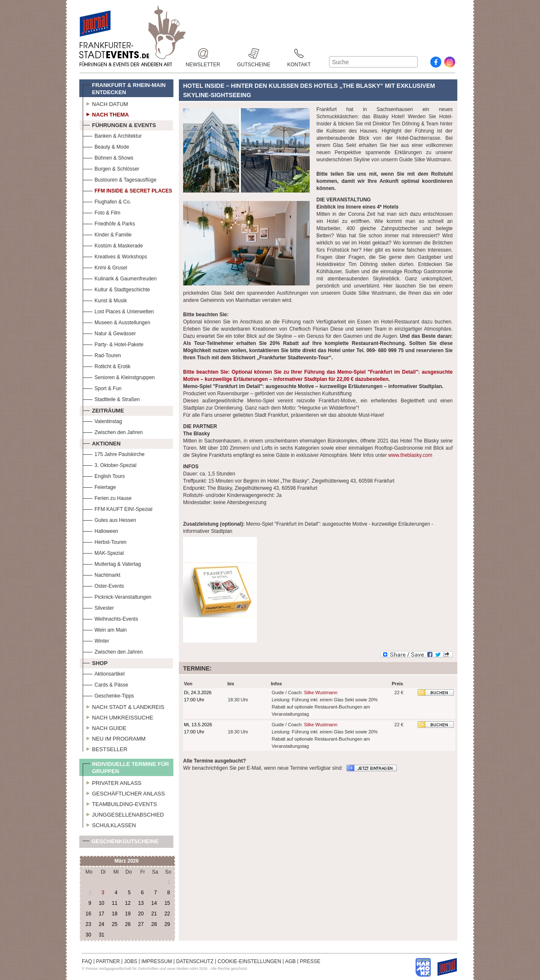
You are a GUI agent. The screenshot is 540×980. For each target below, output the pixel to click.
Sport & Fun (102, 387)
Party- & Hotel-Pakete (113, 343)
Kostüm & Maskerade (113, 245)
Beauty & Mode (106, 146)
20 (141, 914)
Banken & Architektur (112, 135)
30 (88, 935)
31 (101, 935)
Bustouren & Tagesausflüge (120, 179)
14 (154, 903)
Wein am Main (105, 629)
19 (128, 914)
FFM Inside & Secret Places (127, 190)
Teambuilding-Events (120, 803)
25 (115, 924)
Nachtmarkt (101, 574)
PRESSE (310, 961)
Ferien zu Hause (107, 497)
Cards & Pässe (105, 684)
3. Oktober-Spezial (109, 464)
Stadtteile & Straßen (111, 398)
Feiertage (99, 486)
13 (141, 903)
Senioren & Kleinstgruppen (119, 376)
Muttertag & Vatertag (112, 563)
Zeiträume (103, 410)
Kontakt (299, 53)
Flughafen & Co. (107, 201)
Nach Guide (105, 727)
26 (128, 924)
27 (141, 924)
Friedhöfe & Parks (109, 223)
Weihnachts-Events (110, 618)
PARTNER (108, 961)
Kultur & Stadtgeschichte (116, 289)
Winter (96, 640)
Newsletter (203, 53)
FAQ (87, 961)
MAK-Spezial (103, 552)
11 (115, 903)
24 (101, 924)
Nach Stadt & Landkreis (123, 706)
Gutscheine (254, 53)
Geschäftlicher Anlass (124, 793)
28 (154, 924)
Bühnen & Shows (108, 157)
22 (167, 914)
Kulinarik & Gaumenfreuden (120, 278)
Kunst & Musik (105, 300)
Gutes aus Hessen (109, 519)
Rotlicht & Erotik (107, 365)
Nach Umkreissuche (118, 717)
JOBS (131, 961)
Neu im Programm (114, 738)
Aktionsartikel (104, 673)
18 (115, 914)
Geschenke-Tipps (108, 695)
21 (154, 914)
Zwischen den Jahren (113, 431)
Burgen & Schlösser (111, 168)
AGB (290, 961)
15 (167, 903)
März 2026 (126, 861)
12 (128, 903)
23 (88, 924)
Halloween (100, 530)
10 (101, 903)
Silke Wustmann (320, 692)
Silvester (98, 607)
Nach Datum (105, 103)
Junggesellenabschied (123, 814)
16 (88, 914)
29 (167, 924)
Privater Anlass (112, 782)
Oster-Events (103, 585)
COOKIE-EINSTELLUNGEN (250, 961)
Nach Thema (106, 114)
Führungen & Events (119, 124)
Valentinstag (102, 420)
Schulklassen (109, 824)
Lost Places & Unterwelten (118, 311)
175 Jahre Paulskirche (114, 453)
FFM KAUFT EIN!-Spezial (117, 508)
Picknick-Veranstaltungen (117, 596)
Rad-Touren (102, 354)
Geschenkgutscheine (121, 843)
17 (101, 914)
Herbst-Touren (105, 541)
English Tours (104, 475)
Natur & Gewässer (109, 333)
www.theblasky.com (410, 455)
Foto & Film (101, 212)
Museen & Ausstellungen (116, 322)
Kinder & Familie (107, 234)
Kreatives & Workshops (115, 256)
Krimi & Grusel (105, 267)
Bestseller (105, 748)
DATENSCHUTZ (195, 961)
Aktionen (102, 442)
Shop (95, 662)
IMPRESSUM (157, 961)
